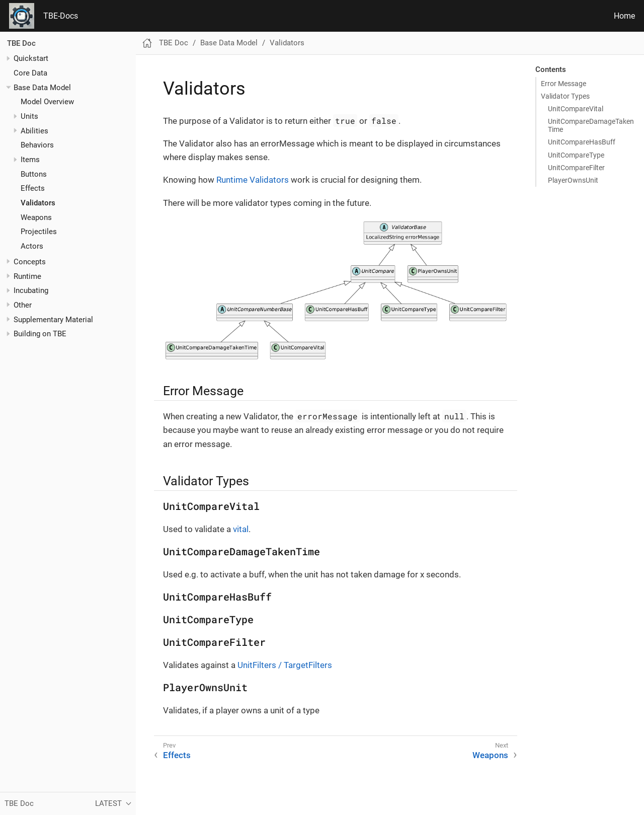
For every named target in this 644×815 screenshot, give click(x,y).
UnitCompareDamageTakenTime (591, 125)
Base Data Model (42, 88)
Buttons (34, 174)
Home (624, 16)
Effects (33, 188)
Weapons (36, 217)
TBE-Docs (61, 16)
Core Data (30, 73)
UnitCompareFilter (576, 168)
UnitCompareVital (576, 109)
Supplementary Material (53, 320)
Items (30, 160)
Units (29, 116)
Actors (32, 246)
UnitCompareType (576, 155)
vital (241, 529)
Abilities (34, 131)
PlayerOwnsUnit (573, 180)
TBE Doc (21, 43)
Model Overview (47, 102)
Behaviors (37, 145)
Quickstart (31, 58)
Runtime (27, 276)
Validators (38, 203)
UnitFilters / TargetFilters (285, 665)
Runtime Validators (253, 180)
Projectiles (39, 232)
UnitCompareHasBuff (582, 142)
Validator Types (565, 96)
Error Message (563, 84)
